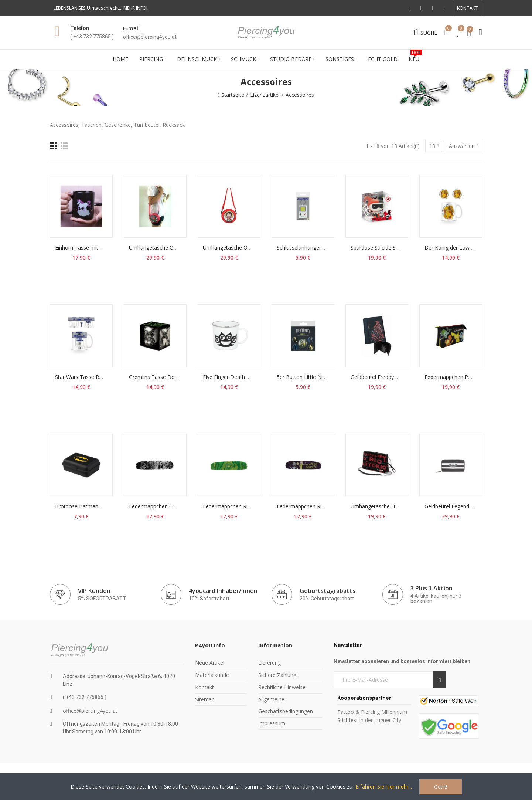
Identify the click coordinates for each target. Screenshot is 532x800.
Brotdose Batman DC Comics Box (96, 506)
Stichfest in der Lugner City (370, 720)
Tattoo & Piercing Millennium (372, 712)
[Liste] (64, 146)
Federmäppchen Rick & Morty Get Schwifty (328, 506)
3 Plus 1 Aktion (432, 588)
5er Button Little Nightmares (311, 377)
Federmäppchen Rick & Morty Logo (245, 506)
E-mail (131, 28)
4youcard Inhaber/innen (223, 591)
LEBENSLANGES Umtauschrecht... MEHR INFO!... (102, 8)
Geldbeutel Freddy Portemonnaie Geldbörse (403, 377)
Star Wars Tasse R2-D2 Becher (92, 377)
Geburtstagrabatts (328, 591)
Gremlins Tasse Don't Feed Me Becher (175, 377)
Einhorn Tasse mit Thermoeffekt (94, 248)
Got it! (441, 787)
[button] (468, 8)
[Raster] (53, 146)
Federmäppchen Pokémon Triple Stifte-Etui (476, 377)
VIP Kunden (94, 591)
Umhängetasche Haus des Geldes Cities (398, 506)
